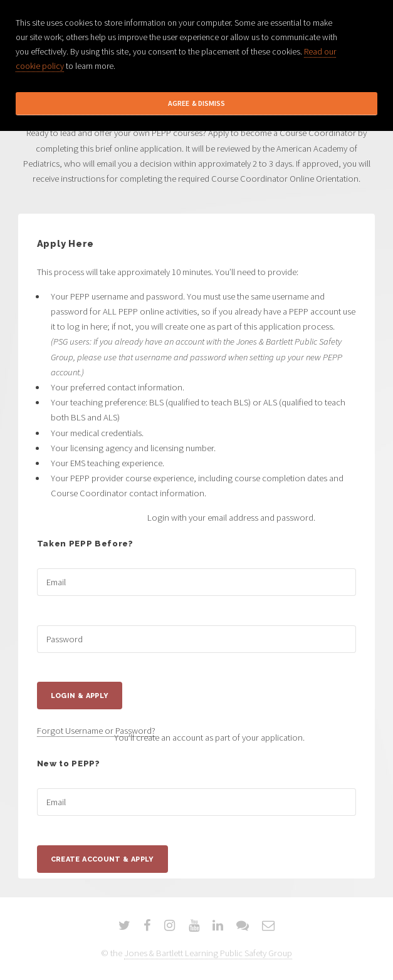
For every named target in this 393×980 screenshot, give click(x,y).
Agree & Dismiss (197, 103)
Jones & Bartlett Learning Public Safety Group (208, 953)
